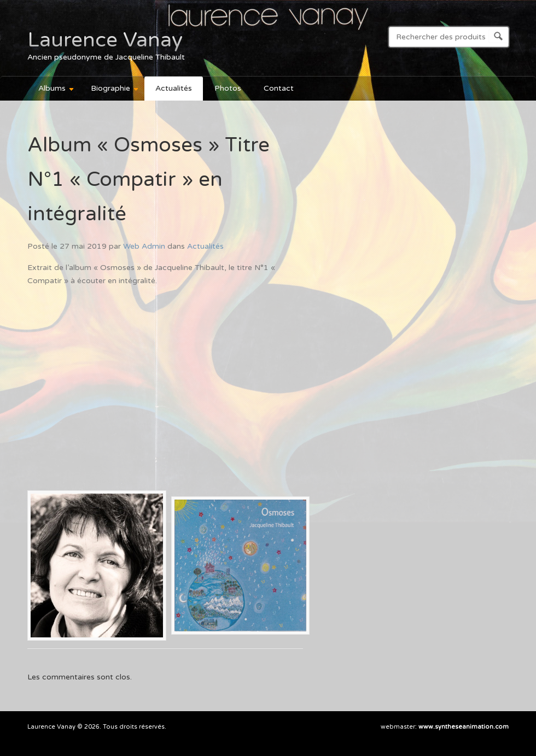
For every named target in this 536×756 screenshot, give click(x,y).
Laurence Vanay (105, 40)
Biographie (110, 90)
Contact (279, 88)
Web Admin (144, 246)
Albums (51, 90)
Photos (228, 88)
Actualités (174, 88)
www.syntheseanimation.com (464, 727)
